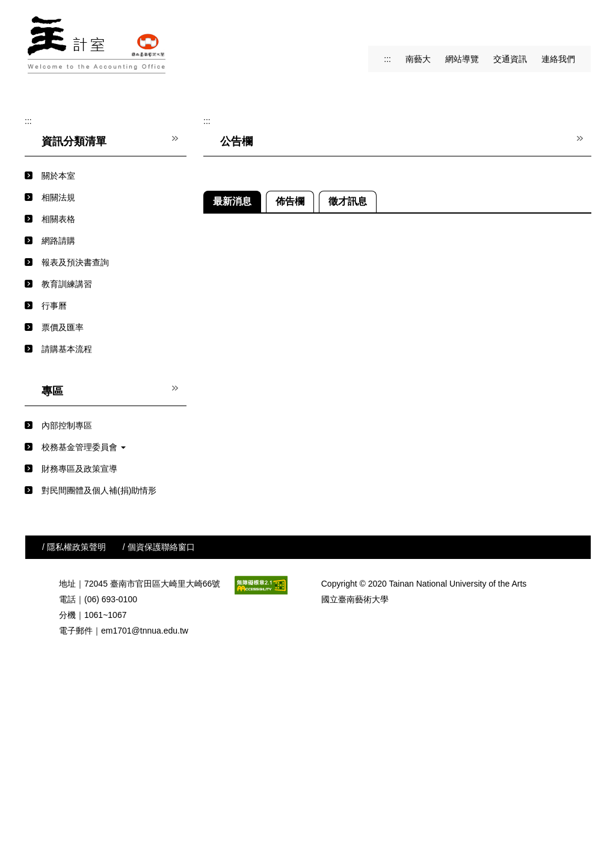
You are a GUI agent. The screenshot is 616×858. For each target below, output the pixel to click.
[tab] (284, 252)
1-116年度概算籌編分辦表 (315, 525)
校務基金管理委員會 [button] (84, 631)
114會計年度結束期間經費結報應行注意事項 (349, 633)
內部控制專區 (67, 610)
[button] (43, 182)
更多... (580, 674)
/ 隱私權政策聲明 (74, 731)
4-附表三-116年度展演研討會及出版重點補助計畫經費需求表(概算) (391, 590)
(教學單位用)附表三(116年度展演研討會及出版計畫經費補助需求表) (393, 416)
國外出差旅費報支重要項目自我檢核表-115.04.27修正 (367, 481)
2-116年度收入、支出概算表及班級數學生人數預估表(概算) (377, 546)
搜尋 (580, 24)
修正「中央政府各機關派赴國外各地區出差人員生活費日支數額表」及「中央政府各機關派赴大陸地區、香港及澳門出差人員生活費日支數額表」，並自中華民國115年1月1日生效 (425, 611)
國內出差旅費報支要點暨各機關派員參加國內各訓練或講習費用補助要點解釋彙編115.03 (425, 503)
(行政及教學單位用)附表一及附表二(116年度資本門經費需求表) (384, 460)
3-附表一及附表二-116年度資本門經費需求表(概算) (362, 568)
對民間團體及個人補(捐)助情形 (99, 674)
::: (387, 59)
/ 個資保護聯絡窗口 (159, 731)
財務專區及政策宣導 (79, 653)
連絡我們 (558, 59)
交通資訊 (510, 59)
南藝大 (418, 59)
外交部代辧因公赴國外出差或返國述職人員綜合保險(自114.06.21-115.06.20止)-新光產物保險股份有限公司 (425, 655)
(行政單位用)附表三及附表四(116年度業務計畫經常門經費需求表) (389, 438)
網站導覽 (462, 59)
